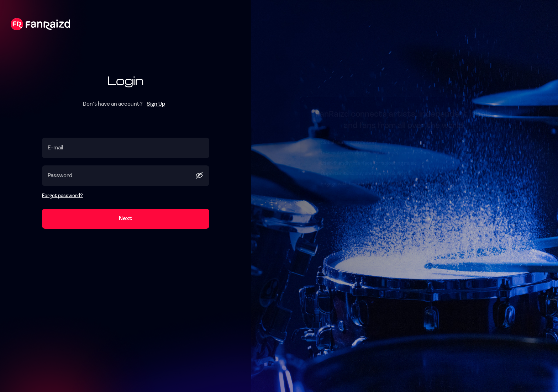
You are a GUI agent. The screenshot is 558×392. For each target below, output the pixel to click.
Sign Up (156, 104)
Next (125, 219)
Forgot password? (62, 196)
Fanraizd (40, 24)
